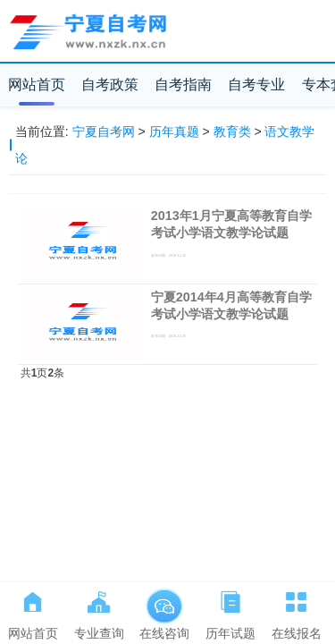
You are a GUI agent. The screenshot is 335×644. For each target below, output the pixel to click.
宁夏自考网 (104, 131)
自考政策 (110, 85)
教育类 (232, 131)
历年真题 (174, 131)
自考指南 (183, 85)
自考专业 (256, 85)
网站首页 (37, 85)
